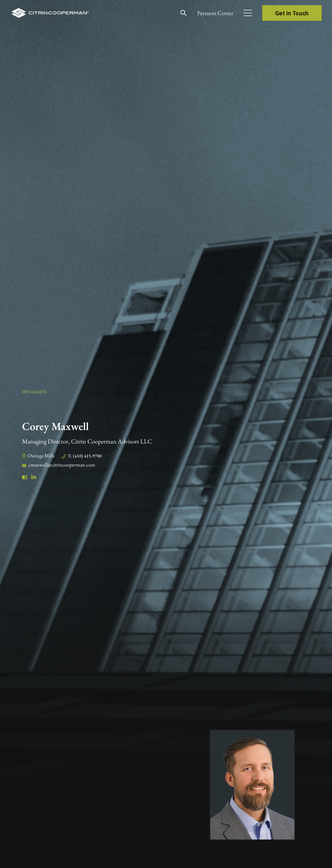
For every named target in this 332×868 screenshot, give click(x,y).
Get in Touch (292, 13)
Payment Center (215, 13)
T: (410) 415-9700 (85, 456)
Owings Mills (41, 456)
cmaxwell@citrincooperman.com (62, 465)
